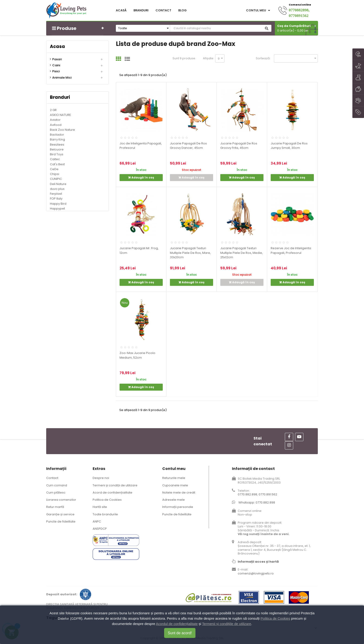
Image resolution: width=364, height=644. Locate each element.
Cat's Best (57, 164)
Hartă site (100, 507)
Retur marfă (55, 507)
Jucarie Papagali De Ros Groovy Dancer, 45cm (188, 146)
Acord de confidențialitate (112, 493)
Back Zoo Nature (62, 130)
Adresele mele (174, 500)
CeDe (54, 169)
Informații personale (178, 507)
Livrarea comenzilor (61, 500)
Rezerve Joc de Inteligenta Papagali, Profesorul (291, 250)
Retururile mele (174, 478)
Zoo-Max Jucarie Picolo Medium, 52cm (137, 355)
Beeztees (57, 145)
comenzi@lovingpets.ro (256, 573)
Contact (52, 478)
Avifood (56, 125)
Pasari (57, 59)
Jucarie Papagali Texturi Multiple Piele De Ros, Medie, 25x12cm (242, 253)
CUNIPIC (56, 179)
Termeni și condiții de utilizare (115, 485)
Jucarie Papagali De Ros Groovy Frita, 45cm (239, 146)
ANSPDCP (100, 529)
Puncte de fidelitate (61, 521)
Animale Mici (62, 78)
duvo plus (57, 189)
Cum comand (57, 485)
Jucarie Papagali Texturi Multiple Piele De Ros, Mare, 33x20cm (190, 253)
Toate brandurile (105, 514)
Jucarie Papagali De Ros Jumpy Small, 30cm (289, 146)
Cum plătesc (56, 493)
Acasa (57, 46)
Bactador (57, 135)
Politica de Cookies (107, 500)
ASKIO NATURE (60, 115)
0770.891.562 (268, 494)
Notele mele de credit (179, 493)
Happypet (57, 209)
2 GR (53, 110)
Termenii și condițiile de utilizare (227, 624)
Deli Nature (58, 184)
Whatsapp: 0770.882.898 (257, 502)
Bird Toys (57, 154)
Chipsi (55, 174)
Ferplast (56, 194)
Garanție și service (60, 514)
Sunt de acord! (180, 633)
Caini (56, 65)
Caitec (55, 159)
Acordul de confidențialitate (177, 624)
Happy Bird (58, 204)
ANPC (97, 521)
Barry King (57, 139)
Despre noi (101, 478)
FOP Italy (56, 199)
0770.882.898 (247, 494)
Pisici (56, 71)
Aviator (55, 120)
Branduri (60, 97)
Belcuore (57, 149)
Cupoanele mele (175, 485)
